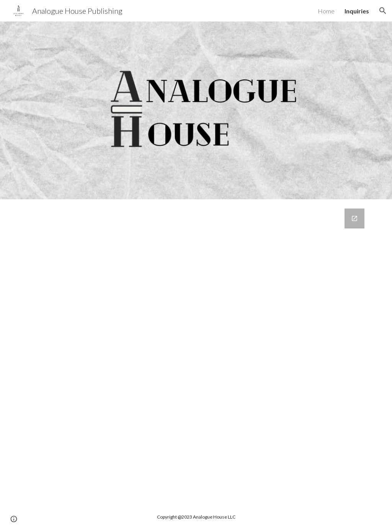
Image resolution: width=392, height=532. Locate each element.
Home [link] (326, 11)
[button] (383, 11)
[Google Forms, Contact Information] (196, 351)
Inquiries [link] (357, 11)
